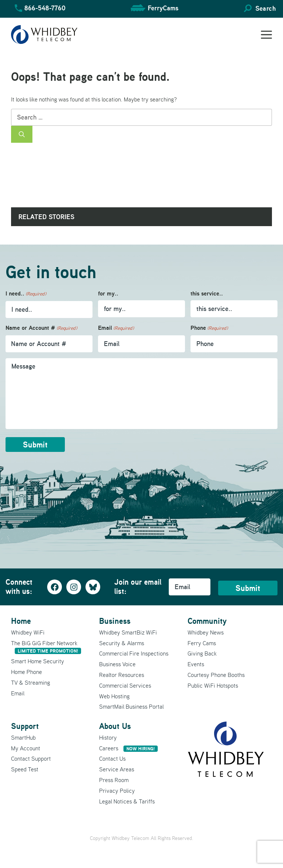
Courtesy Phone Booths (216, 675)
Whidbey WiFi (28, 632)
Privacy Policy (117, 791)
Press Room (114, 780)
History (108, 737)
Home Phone (27, 672)
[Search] (22, 134)
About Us (115, 726)
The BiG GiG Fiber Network (46, 647)
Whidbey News (206, 632)
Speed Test (25, 769)
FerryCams (163, 8)
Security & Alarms (122, 643)
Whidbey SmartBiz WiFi (128, 632)
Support (25, 726)
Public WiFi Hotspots (213, 685)
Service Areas (117, 769)
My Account (26, 748)
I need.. (26, 294)
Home (21, 621)
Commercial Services (125, 685)
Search (265, 8)
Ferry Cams (202, 643)
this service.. (207, 293)
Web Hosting (114, 696)
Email (116, 328)
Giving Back (202, 653)
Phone (209, 328)
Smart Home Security (38, 661)
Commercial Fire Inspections (134, 653)
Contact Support (31, 758)
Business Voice (117, 664)
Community (207, 621)
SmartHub (23, 737)
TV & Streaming (31, 682)
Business (115, 621)
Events (196, 664)
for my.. (108, 293)
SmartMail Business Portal (131, 706)
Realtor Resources (122, 675)
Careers (128, 748)
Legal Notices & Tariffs (127, 801)
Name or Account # (41, 328)
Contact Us (112, 758)
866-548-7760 (45, 8)
